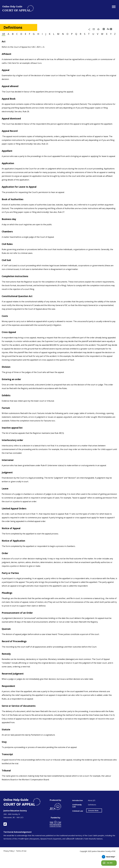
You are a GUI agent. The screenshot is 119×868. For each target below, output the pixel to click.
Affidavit (7, 59)
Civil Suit (7, 267)
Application (9, 169)
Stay (4, 754)
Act (4, 46)
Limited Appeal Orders (16, 518)
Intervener (9, 469)
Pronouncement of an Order (20, 624)
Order (5, 564)
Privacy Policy (9, 864)
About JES (92, 814)
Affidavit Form (36, 68)
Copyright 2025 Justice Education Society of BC (97, 864)
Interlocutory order (14, 449)
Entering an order (13, 388)
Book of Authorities (14, 206)
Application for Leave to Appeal (21, 193)
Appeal (6, 75)
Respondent (9, 698)
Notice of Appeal (12, 538)
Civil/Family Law (77, 819)
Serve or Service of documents (21, 718)
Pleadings (8, 604)
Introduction (78, 814)
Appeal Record (11, 137)
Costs (5, 324)
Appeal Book (9, 104)
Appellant (8, 157)
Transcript (8, 767)
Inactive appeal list (14, 437)
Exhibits (7, 404)
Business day (10, 226)
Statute (7, 742)
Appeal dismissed (13, 124)
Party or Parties (12, 584)
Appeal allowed (11, 91)
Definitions (92, 818)
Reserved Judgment (14, 685)
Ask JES (107, 863)
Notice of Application (15, 551)
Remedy (7, 665)
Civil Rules (8, 251)
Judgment (8, 482)
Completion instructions (17, 284)
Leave (5, 498)
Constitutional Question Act (19, 304)
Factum (7, 417)
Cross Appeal (10, 340)
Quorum (7, 640)
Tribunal (7, 783)
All (4, 34)
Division (7, 375)
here (38, 113)
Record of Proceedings (16, 653)
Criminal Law (78, 824)
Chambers (8, 238)
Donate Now (93, 824)
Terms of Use (22, 864)
